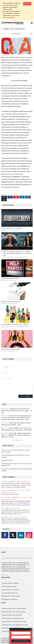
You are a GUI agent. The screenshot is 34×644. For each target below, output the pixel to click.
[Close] (27, 4)
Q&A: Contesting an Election (22, 481)
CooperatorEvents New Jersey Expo (12, 615)
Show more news (17, 440)
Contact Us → (6, 575)
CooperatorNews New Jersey (10, 590)
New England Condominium (10, 599)
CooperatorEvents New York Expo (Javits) (13, 612)
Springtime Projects (7, 460)
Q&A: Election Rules (14, 508)
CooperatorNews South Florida (11, 596)
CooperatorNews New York (9, 593)
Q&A (31, 34)
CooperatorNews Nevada (9, 586)
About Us (4, 642)
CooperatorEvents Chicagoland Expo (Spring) (15, 625)
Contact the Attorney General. (10, 494)
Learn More (11, 17)
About (4, 552)
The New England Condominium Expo (12, 618)
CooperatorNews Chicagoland (10, 583)
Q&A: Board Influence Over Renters (16, 517)
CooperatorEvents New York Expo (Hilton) (14, 608)
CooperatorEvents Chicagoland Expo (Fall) (14, 622)
